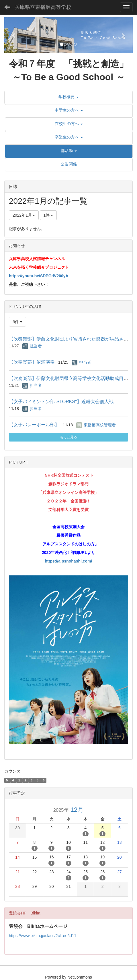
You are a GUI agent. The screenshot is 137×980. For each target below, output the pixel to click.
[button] (14, 35)
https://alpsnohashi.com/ (69, 561)
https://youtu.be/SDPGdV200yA (39, 276)
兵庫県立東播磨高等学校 (43, 7)
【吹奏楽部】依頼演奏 (32, 362)
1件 (48, 215)
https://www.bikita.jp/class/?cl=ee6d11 (43, 936)
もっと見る (68, 437)
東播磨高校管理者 (100, 425)
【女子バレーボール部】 (34, 425)
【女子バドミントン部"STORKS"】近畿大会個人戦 (61, 402)
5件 (17, 322)
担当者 (36, 346)
